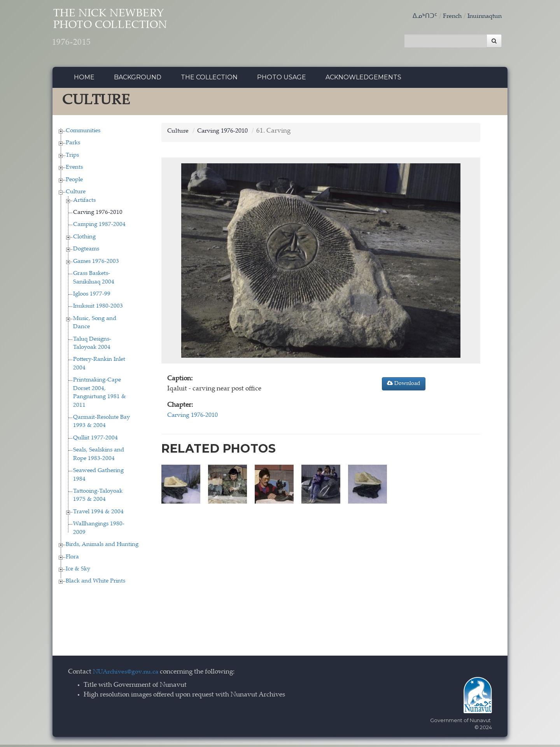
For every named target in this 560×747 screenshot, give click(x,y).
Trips (72, 157)
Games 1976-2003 (96, 263)
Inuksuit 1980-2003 (98, 309)
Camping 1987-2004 (99, 227)
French (448, 17)
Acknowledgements (363, 80)
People (74, 182)
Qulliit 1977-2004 (95, 440)
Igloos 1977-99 (92, 296)
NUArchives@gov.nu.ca (128, 674)
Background (138, 80)
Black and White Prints (95, 583)
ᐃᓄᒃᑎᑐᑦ (420, 17)
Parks (73, 145)
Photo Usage (282, 80)
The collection (209, 80)
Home (84, 80)
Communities (83, 133)
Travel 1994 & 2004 (98, 514)
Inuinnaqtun (483, 17)
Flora (72, 559)
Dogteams (86, 251)
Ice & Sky (78, 571)
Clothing (84, 239)
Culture (76, 194)
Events (74, 170)
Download (404, 386)
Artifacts (84, 202)
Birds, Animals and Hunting (102, 547)
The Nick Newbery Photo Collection (125, 31)
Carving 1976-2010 (98, 214)
